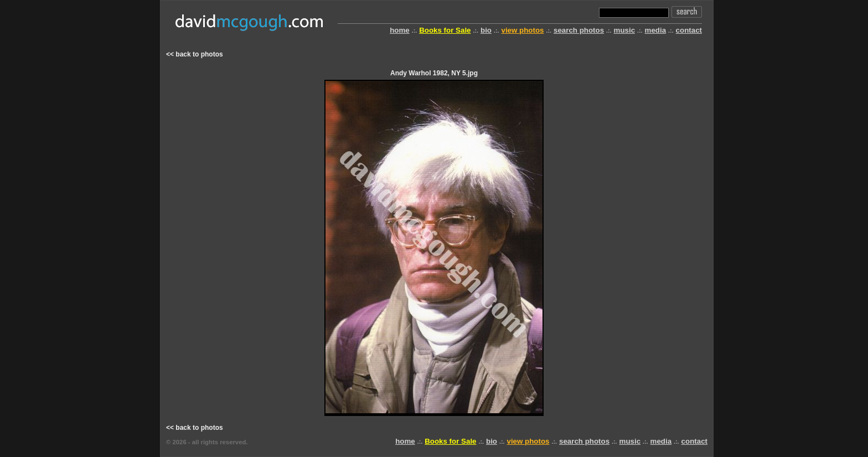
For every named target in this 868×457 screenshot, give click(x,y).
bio (486, 30)
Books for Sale (445, 30)
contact (689, 30)
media (656, 30)
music (625, 30)
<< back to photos (195, 54)
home (400, 30)
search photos (579, 30)
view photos (522, 30)
